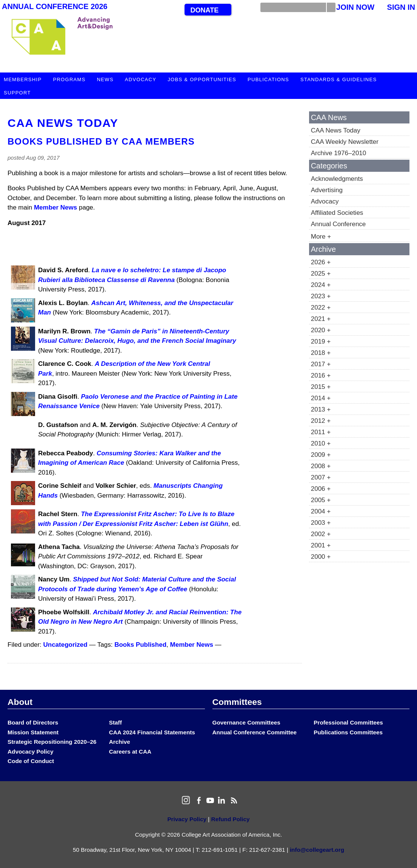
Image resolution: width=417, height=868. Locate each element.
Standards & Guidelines (339, 79)
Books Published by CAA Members (101, 141)
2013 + (321, 409)
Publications (268, 79)
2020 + (321, 330)
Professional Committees (348, 722)
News (105, 79)
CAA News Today (63, 123)
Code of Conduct (31, 761)
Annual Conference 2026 (55, 6)
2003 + (321, 523)
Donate (204, 10)
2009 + (321, 455)
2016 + (321, 375)
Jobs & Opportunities (202, 79)
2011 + (321, 432)
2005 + (321, 500)
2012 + (321, 421)
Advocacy (141, 79)
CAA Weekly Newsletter (345, 142)
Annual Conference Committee (255, 732)
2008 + (321, 466)
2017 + (321, 364)
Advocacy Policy (31, 752)
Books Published (140, 645)
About (20, 702)
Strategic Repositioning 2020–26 (52, 742)
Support (17, 93)
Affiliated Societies (337, 213)
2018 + (321, 353)
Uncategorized (65, 645)
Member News (55, 207)
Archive (120, 742)
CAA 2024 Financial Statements (152, 732)
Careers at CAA (130, 752)
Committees (237, 702)
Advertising (327, 190)
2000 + (321, 557)
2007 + (321, 477)
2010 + (321, 443)
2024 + (321, 285)
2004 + (321, 511)
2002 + (321, 534)
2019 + (321, 341)
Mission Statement (33, 732)
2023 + (321, 296)
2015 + (321, 387)
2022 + (321, 308)
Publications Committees (348, 732)
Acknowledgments (337, 179)
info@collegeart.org (317, 850)
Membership (23, 79)
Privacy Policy (187, 819)
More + (321, 237)
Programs (69, 79)
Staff (115, 722)
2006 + (321, 489)
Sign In (401, 7)
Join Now (355, 7)
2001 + (321, 545)
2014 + (321, 398)
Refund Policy (231, 819)
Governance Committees (246, 722)
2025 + (321, 274)
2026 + (321, 262)
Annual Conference (339, 224)
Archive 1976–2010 (339, 153)
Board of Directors (33, 722)
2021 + (321, 319)
